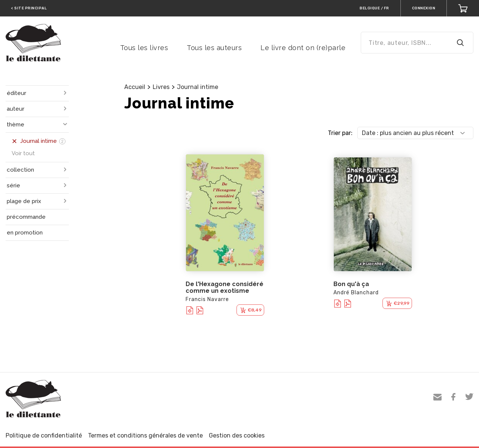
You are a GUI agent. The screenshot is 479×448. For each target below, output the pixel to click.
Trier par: (340, 133)
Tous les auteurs (214, 48)
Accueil (135, 87)
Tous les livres (144, 48)
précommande (26, 217)
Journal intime (198, 87)
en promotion (25, 233)
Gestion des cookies (237, 435)
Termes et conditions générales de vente (145, 435)
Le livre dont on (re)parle (303, 48)
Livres (161, 87)
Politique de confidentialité (44, 435)
